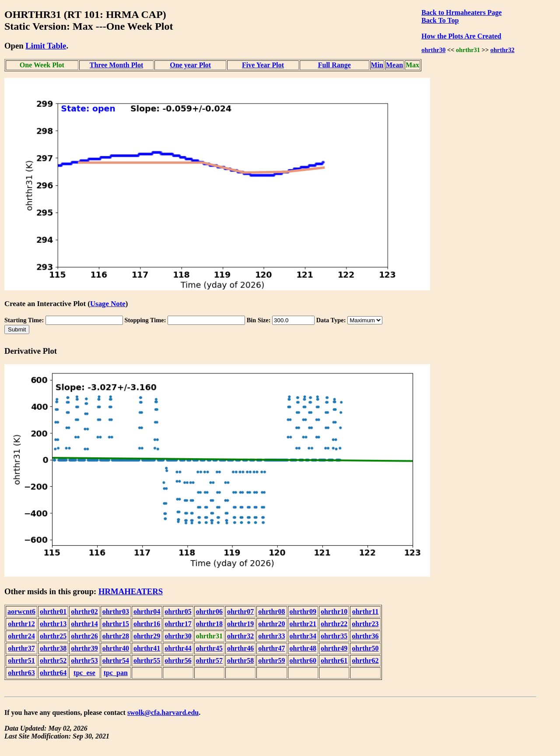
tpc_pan (116, 673)
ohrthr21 (303, 624)
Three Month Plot (116, 65)
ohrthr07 (240, 611)
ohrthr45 (209, 648)
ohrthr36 (365, 636)
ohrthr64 (53, 673)
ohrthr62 (365, 660)
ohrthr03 (116, 611)
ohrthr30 (433, 50)
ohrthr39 (84, 648)
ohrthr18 (209, 624)
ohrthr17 (178, 624)
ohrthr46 (240, 648)
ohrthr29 (147, 636)
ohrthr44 (178, 648)
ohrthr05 (178, 611)
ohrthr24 (21, 636)
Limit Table (46, 46)
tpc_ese (84, 673)
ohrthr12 (21, 624)
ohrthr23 (365, 624)
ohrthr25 (53, 636)
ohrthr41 (147, 648)
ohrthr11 (365, 611)
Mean (394, 65)
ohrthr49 (334, 648)
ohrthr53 (84, 660)
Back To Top (440, 20)
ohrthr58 (240, 660)
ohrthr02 (84, 611)
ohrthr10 (334, 611)
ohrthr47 (271, 648)
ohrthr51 (21, 660)
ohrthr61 (334, 660)
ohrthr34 (303, 636)
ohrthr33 (271, 636)
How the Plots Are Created (461, 36)
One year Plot (190, 65)
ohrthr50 (365, 648)
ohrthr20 (271, 624)
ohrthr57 (209, 660)
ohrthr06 (209, 611)
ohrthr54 (116, 660)
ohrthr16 (147, 624)
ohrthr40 (116, 648)
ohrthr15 (116, 624)
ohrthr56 (178, 660)
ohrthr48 (303, 648)
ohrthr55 (147, 660)
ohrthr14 (84, 624)
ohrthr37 (21, 648)
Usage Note (108, 304)
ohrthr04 (147, 611)
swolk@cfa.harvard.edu (163, 712)
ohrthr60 (303, 660)
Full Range (334, 65)
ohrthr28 (116, 636)
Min (377, 65)
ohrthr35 (334, 636)
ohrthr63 (21, 673)
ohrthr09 (303, 611)
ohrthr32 (502, 50)
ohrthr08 (271, 611)
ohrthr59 (271, 660)
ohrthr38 (53, 648)
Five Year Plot (263, 65)
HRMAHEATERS (131, 591)
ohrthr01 (53, 611)
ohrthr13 (53, 624)
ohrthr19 (240, 624)
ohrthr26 (84, 636)
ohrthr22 (334, 624)
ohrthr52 (53, 660)
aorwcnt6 (21, 611)
